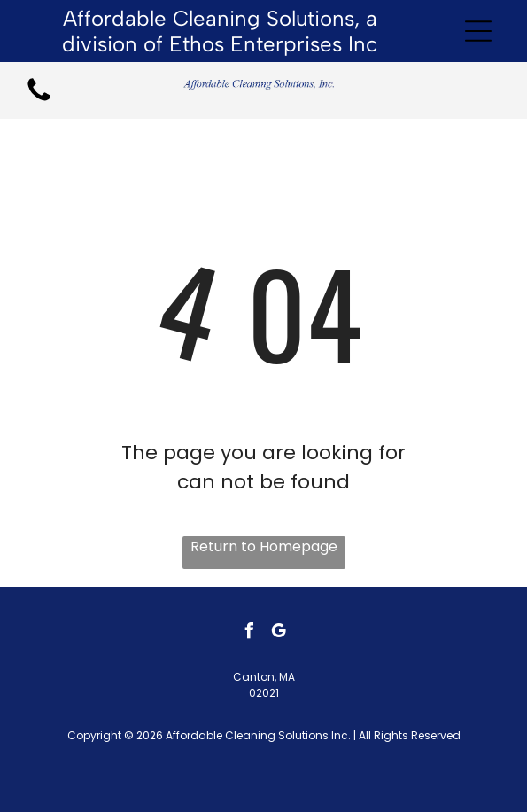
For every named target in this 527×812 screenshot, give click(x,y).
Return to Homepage (264, 547)
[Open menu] (478, 31)
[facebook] (249, 633)
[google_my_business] (278, 633)
